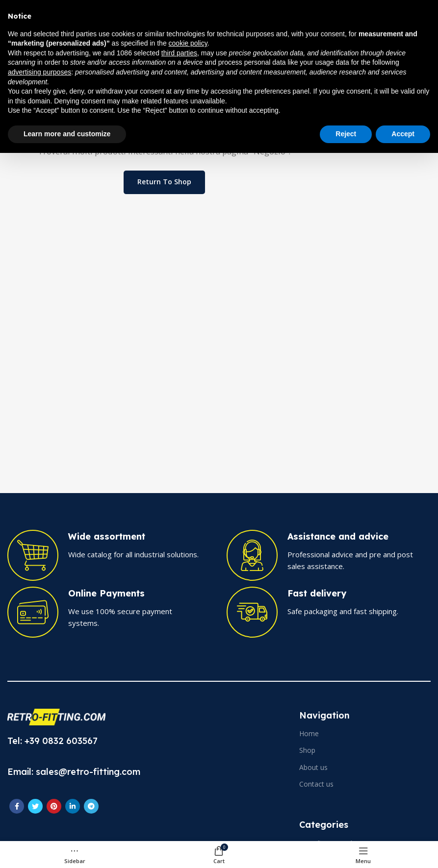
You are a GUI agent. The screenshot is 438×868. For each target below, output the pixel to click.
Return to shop (164, 182)
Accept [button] (403, 134)
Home (309, 733)
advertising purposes (39, 72)
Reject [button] (346, 134)
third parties (179, 53)
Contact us (316, 784)
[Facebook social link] (17, 806)
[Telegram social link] (91, 806)
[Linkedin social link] (73, 806)
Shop (307, 750)
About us (313, 767)
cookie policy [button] (188, 43)
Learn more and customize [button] (67, 134)
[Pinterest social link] (54, 806)
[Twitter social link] (35, 806)
